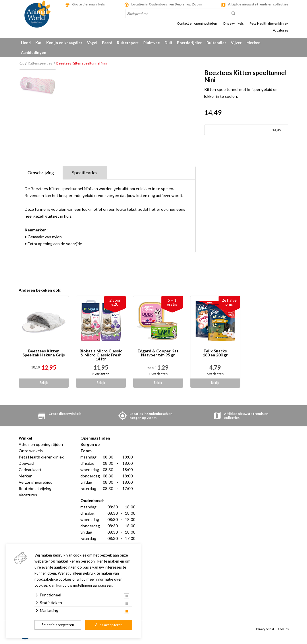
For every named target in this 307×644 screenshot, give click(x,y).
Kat (38, 43)
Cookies (283, 629)
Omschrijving (41, 172)
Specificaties (85, 172)
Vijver (236, 43)
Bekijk (44, 383)
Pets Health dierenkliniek (269, 24)
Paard (107, 43)
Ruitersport (128, 43)
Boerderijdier (189, 43)
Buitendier (216, 43)
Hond (26, 43)
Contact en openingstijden (197, 24)
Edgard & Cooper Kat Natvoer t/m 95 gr (158, 353)
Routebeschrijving (35, 488)
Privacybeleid (265, 629)
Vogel (92, 43)
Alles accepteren (109, 625)
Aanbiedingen (34, 52)
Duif (168, 43)
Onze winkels (233, 24)
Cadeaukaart (30, 470)
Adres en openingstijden (41, 444)
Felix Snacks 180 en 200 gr (215, 353)
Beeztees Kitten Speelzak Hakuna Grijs (44, 353)
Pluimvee (152, 43)
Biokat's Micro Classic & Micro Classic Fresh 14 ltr (101, 355)
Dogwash (27, 463)
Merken (253, 43)
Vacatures (281, 30)
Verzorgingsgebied (36, 482)
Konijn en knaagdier (64, 43)
